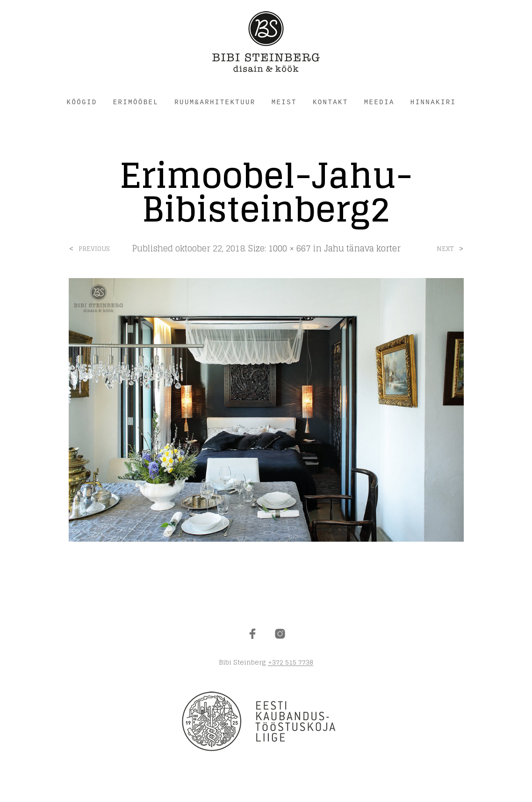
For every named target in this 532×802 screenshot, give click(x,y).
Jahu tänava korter (362, 248)
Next (445, 249)
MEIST (284, 102)
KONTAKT (331, 102)
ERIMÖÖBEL (136, 102)
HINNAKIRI (433, 102)
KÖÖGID (82, 102)
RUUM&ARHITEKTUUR (215, 102)
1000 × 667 (289, 248)
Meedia (379, 102)
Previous (94, 249)
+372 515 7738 (291, 662)
